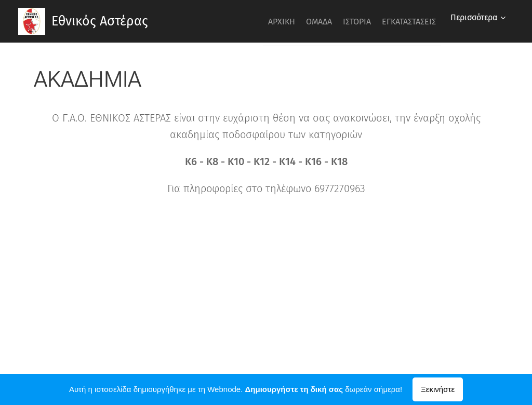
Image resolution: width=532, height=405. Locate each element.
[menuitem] (254, 21)
